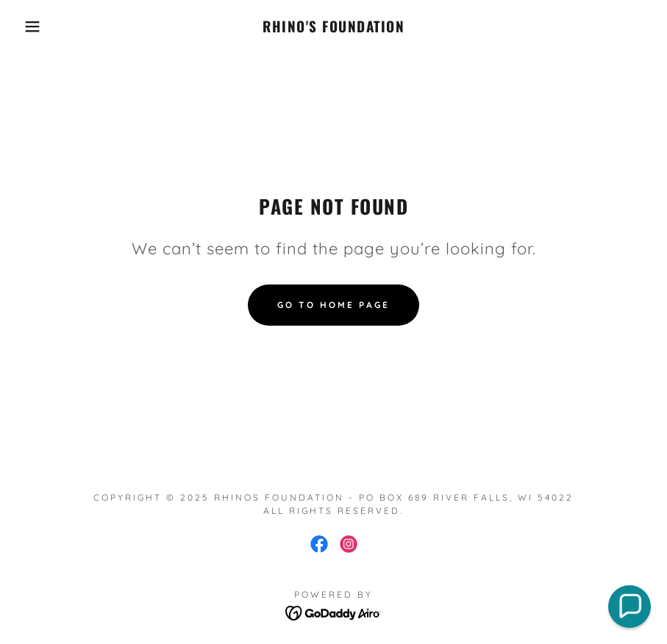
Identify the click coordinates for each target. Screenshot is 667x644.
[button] (33, 26)
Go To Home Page (333, 305)
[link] (334, 28)
